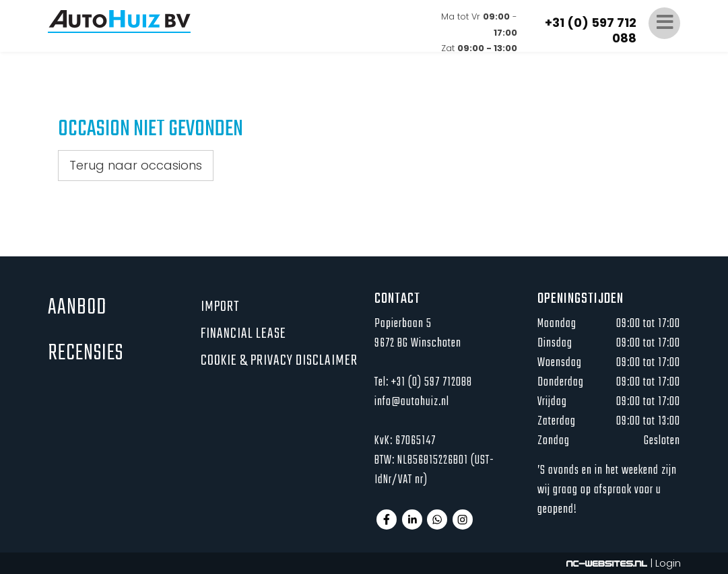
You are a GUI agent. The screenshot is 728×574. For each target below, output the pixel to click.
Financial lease (243, 334)
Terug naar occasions (136, 165)
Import (220, 307)
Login (668, 563)
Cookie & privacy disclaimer (279, 361)
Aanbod (77, 308)
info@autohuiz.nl (412, 402)
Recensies (86, 354)
